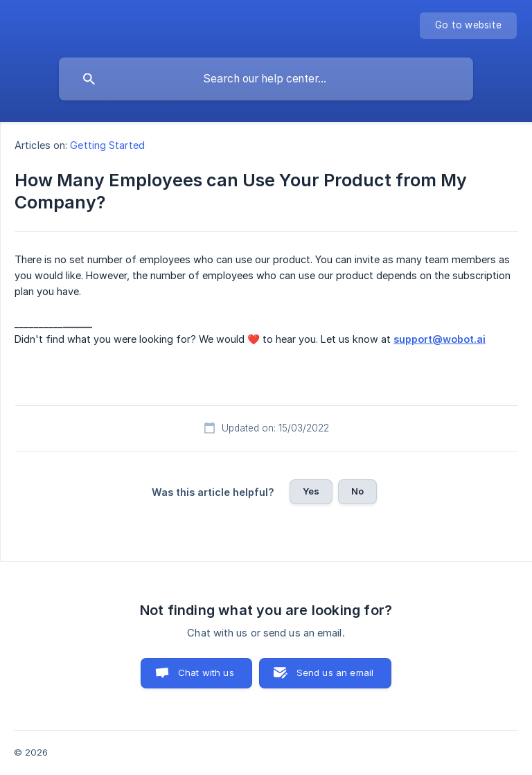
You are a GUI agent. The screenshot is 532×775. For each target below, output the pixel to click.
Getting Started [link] (107, 145)
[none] (468, 26)
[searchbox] (266, 79)
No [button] (357, 491)
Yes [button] (311, 491)
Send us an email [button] (335, 672)
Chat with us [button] (206, 672)
